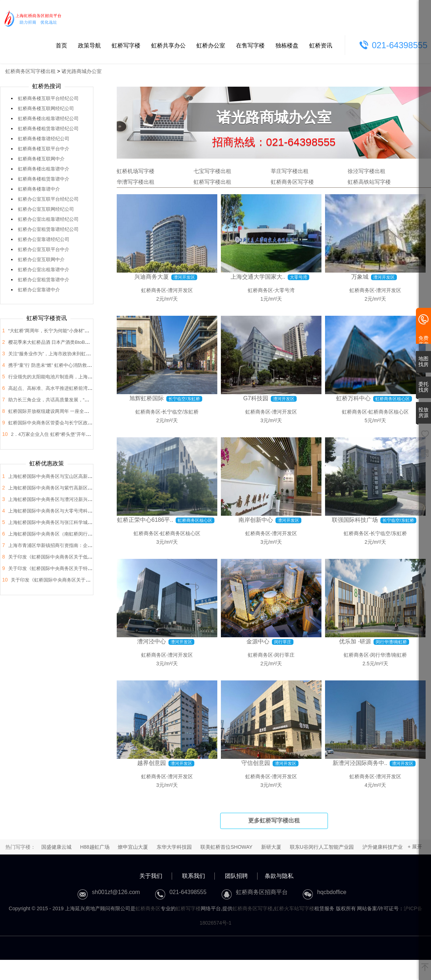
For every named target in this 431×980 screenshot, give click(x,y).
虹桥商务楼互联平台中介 (44, 149)
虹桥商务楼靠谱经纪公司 (44, 139)
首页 (61, 45)
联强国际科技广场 (355, 520)
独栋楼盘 (287, 45)
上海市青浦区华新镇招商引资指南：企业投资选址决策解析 (69, 545)
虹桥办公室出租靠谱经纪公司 (48, 219)
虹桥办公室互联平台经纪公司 (48, 199)
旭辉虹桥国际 (147, 398)
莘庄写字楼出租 (290, 171)
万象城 (360, 277)
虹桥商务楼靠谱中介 (39, 189)
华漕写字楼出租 (136, 182)
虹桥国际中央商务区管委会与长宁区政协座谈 (55, 423)
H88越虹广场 (95, 847)
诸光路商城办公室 (82, 71)
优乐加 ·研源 (355, 641)
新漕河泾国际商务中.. (360, 763)
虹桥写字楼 (126, 45)
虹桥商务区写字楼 (292, 182)
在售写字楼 (250, 45)
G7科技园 (256, 398)
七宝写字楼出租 (212, 171)
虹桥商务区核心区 (180, 533)
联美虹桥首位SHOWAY (226, 847)
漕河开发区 (180, 290)
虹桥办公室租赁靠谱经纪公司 (48, 229)
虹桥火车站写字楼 (294, 908)
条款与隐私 (279, 876)
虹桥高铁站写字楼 (369, 182)
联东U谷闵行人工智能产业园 (322, 847)
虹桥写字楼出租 (212, 182)
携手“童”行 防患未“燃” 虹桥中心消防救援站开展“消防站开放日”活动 (77, 365)
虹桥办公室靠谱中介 (39, 290)
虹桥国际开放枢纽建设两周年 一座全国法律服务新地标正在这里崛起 (79, 411)
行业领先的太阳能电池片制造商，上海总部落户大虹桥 (64, 377)
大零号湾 (284, 290)
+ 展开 (415, 847)
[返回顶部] (425, 968)
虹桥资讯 (321, 45)
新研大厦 (271, 847)
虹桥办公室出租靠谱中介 (44, 270)
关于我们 (151, 876)
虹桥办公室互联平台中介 (44, 249)
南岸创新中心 (256, 520)
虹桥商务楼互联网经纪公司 (46, 108)
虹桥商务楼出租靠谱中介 (44, 169)
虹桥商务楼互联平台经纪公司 (48, 98)
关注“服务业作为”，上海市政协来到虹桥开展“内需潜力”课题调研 (74, 354)
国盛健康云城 (56, 847)
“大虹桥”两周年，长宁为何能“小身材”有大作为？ (58, 331)
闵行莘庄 (284, 655)
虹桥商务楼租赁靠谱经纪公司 (48, 129)
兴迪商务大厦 (152, 277)
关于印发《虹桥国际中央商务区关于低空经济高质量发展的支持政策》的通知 (88, 557)
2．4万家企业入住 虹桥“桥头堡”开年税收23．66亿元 (65, 434)
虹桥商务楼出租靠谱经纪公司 (48, 118)
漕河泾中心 (152, 641)
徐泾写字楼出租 (367, 171)
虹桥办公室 (211, 45)
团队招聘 (236, 876)
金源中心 (258, 641)
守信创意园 (256, 763)
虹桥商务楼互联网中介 (41, 159)
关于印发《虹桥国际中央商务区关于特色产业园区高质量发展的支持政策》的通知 (92, 568)
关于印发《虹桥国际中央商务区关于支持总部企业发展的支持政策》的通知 (88, 580)
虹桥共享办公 (168, 45)
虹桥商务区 (154, 290)
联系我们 (194, 876)
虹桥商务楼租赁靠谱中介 (44, 179)
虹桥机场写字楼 (136, 171)
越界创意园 (152, 763)
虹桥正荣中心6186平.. (145, 520)
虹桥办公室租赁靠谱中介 (44, 280)
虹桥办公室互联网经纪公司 (46, 209)
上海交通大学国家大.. (258, 277)
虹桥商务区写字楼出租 (31, 71)
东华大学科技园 (174, 847)
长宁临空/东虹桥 (180, 412)
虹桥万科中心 (353, 398)
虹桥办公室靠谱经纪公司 (44, 239)
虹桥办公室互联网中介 (41, 259)
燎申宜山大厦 (133, 847)
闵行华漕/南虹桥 (389, 655)
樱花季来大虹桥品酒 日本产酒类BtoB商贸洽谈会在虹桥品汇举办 (75, 342)
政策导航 (89, 45)
